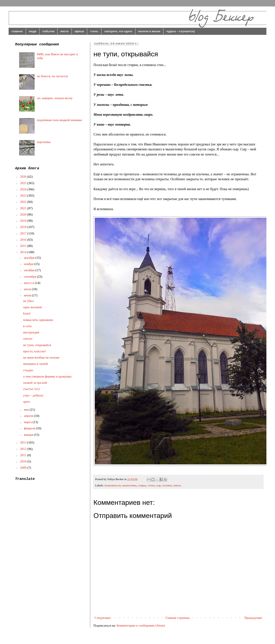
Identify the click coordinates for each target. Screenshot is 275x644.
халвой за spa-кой (35, 383)
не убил (28, 301)
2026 (24, 177)
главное (17, 31)
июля (28, 289)
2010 (24, 461)
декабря (30, 258)
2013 (24, 442)
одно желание (33, 307)
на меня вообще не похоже (41, 357)
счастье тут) (31, 389)
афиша (79, 31)
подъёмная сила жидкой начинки (59, 120)
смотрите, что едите (118, 31)
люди (33, 31)
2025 (24, 183)
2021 (24, 208)
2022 (24, 202)
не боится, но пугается (52, 76)
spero (27, 402)
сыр (159, 485)
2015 (24, 246)
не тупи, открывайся (37, 345)
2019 (24, 221)
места (64, 31)
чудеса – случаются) (180, 31)
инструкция (31, 332)
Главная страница (177, 618)
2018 (24, 227)
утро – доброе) (33, 395)
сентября (30, 277)
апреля (29, 416)
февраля (30, 428)
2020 (24, 214)
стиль (94, 31)
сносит (28, 339)
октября (30, 270)
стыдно (28, 370)
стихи (151, 485)
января (29, 435)
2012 (24, 449)
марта (28, 422)
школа (177, 485)
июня (28, 295)
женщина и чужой (36, 364)
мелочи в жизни (149, 31)
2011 (24, 455)
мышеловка (129, 485)
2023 (24, 196)
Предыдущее (253, 618)
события (48, 31)
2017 (24, 233)
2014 (24, 252)
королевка (44, 142)
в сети (27, 326)
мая (27, 410)
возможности (113, 485)
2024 (24, 189)
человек (167, 485)
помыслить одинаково (38, 320)
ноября (29, 264)
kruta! (27, 313)
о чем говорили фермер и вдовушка (47, 376)
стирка (142, 485)
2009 (24, 468)
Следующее (103, 618)
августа (29, 283)
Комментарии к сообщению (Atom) (141, 626)
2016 (24, 240)
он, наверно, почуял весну (55, 98)
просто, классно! (35, 351)
